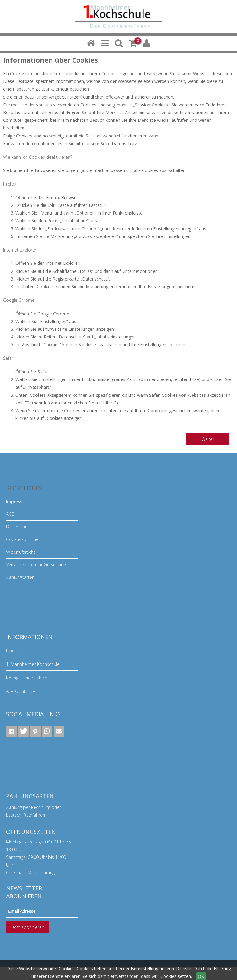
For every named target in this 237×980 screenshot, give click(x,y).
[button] (12, 731)
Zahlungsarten (20, 577)
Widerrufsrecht (21, 552)
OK (201, 976)
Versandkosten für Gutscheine (36, 565)
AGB (10, 514)
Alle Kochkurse (21, 691)
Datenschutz (19, 527)
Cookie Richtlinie (22, 539)
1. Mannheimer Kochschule (33, 664)
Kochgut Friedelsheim (27, 678)
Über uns (15, 651)
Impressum (17, 501)
